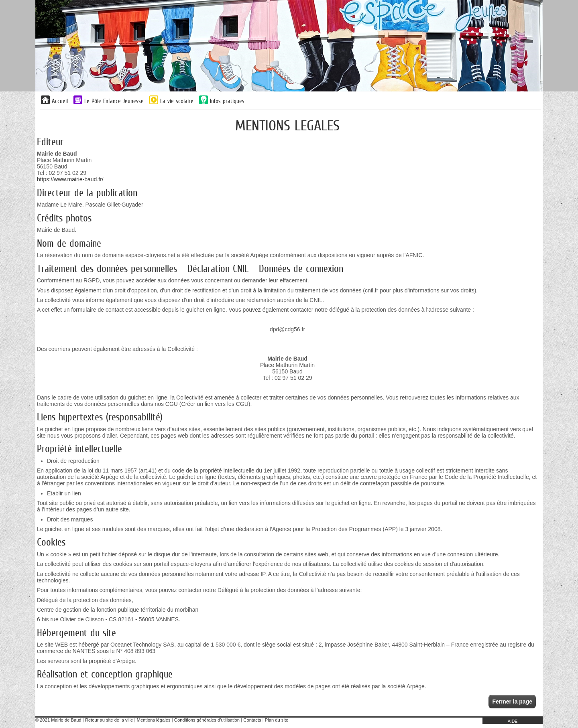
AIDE (513, 721)
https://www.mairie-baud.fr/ (70, 179)
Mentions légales (154, 720)
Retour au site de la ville (109, 720)
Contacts (252, 720)
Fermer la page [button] (512, 702)
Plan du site (277, 720)
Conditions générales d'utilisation (207, 720)
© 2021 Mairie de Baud (58, 720)
